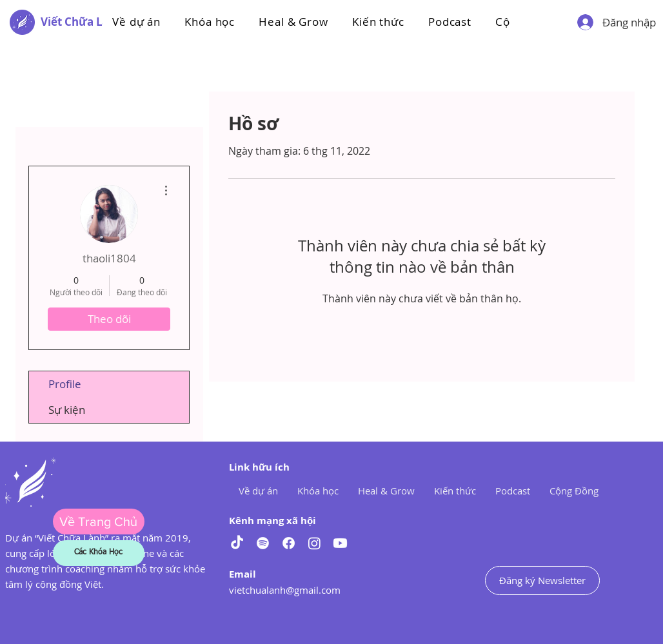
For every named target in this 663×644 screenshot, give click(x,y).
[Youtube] (340, 543)
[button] (210, 22)
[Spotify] (263, 543)
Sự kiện (67, 410)
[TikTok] (237, 543)
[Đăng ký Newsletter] (542, 581)
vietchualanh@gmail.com (285, 590)
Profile (65, 384)
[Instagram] (314, 543)
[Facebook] (289, 543)
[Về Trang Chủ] (99, 522)
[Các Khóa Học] (99, 553)
